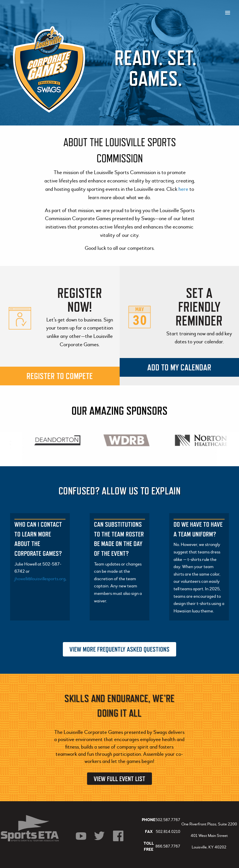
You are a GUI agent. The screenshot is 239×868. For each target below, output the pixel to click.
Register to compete (60, 376)
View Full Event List (120, 779)
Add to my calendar (179, 367)
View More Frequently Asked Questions (120, 649)
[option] (58, 440)
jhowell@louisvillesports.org (40, 579)
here (184, 189)
